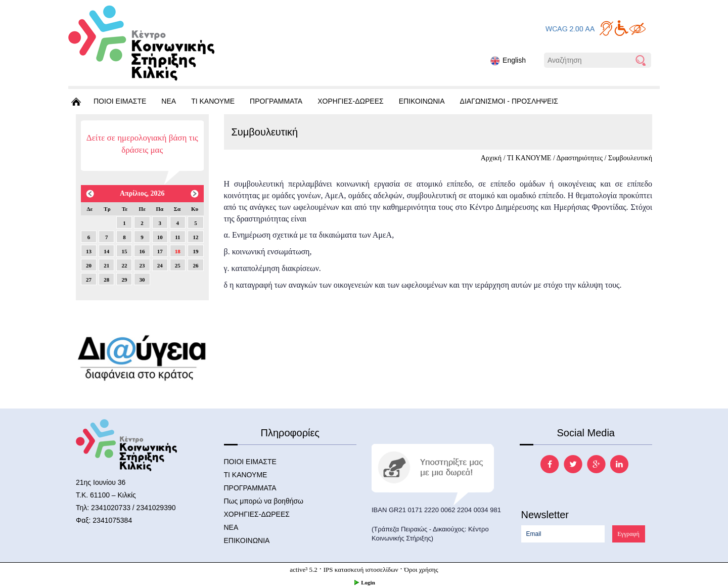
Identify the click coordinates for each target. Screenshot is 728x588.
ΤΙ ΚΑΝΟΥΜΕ (213, 101)
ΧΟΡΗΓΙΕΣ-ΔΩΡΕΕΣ (350, 101)
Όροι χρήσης (421, 570)
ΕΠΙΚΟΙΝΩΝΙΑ (422, 101)
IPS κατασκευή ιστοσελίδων (361, 570)
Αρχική (491, 158)
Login (364, 582)
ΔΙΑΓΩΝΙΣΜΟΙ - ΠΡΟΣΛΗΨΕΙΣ (509, 101)
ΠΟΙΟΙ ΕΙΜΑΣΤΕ (120, 101)
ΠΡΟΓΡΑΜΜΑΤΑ (276, 101)
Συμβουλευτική (630, 158)
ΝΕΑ (169, 101)
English (508, 61)
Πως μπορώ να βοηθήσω (264, 501)
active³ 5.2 (303, 570)
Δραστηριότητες (580, 158)
